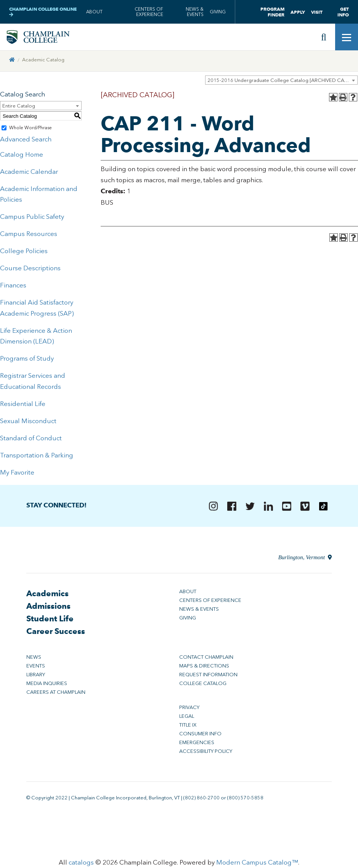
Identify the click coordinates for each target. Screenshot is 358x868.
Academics (47, 596)
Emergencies (197, 745)
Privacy (189, 710)
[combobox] (281, 82)
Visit (317, 12)
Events (36, 668)
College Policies (24, 253)
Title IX (188, 727)
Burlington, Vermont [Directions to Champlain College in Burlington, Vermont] (305, 560)
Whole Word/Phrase (31, 130)
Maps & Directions (204, 668)
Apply (298, 12)
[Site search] (324, 38)
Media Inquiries (47, 686)
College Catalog (203, 686)
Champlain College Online (43, 12)
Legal (187, 718)
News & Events (195, 12)
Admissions (48, 608)
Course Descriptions (30, 270)
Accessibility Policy (206, 753)
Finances (13, 287)
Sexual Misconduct (28, 423)
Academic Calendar (29, 173)
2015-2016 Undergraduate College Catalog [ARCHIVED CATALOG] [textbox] (282, 83)
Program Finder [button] (272, 12)
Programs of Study (27, 361)
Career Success (56, 633)
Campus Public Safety (32, 219)
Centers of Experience (149, 12)
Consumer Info (200, 736)
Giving (218, 12)
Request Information (208, 677)
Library (36, 677)
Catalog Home (22, 157)
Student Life (50, 621)
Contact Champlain (206, 659)
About (94, 12)
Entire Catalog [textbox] (19, 108)
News (34, 659)
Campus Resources (29, 236)
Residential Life (23, 406)
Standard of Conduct (31, 440)
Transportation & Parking (37, 457)
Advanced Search (26, 141)
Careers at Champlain (56, 694)
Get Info (343, 12)
